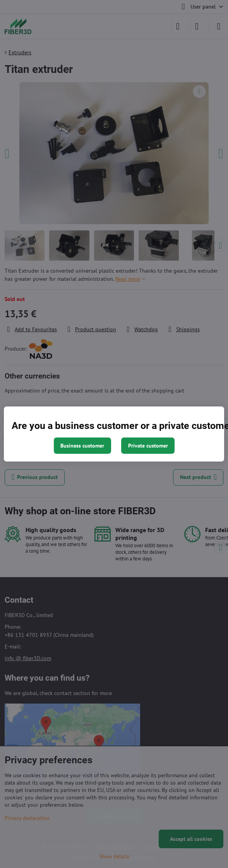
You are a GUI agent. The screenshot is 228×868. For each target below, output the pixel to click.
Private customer (148, 446)
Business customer (82, 446)
